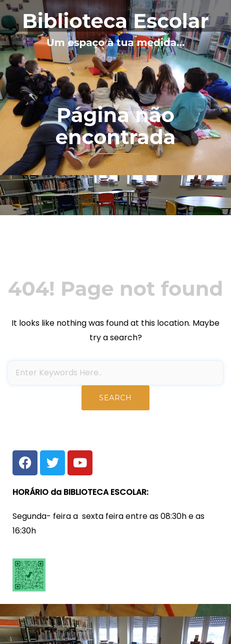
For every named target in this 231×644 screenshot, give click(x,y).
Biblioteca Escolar (115, 21)
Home (116, 163)
